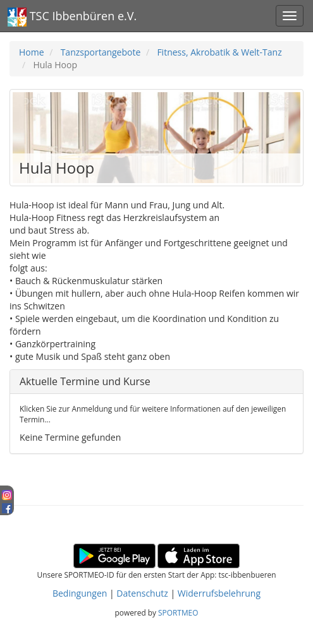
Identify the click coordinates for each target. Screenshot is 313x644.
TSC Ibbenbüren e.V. (72, 17)
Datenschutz (142, 593)
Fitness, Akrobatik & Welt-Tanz (219, 52)
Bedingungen (80, 593)
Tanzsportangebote (101, 52)
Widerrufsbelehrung (219, 593)
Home (32, 52)
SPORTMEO (178, 612)
